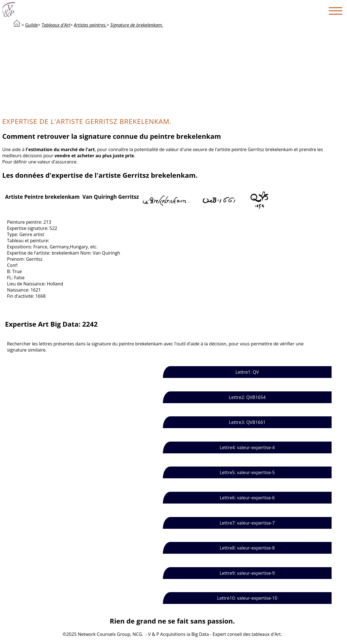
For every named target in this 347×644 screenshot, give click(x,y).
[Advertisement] (172, 72)
